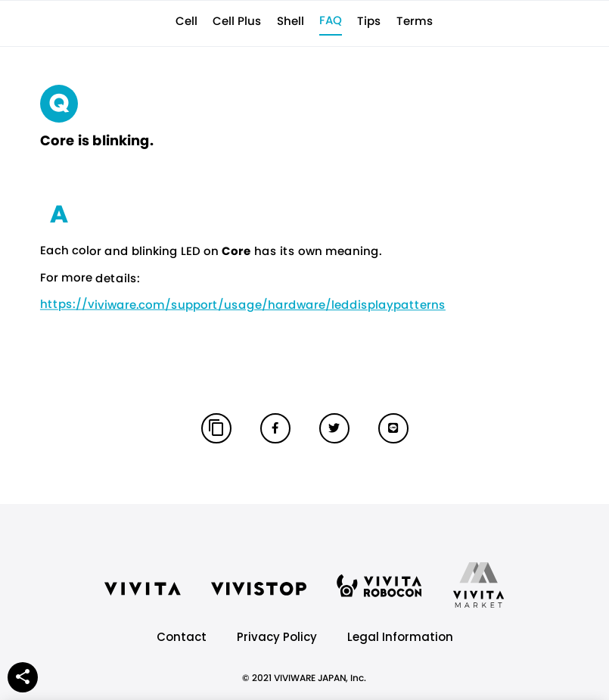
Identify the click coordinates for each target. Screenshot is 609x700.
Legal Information (400, 637)
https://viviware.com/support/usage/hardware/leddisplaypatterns (242, 304)
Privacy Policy (277, 637)
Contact (182, 637)
